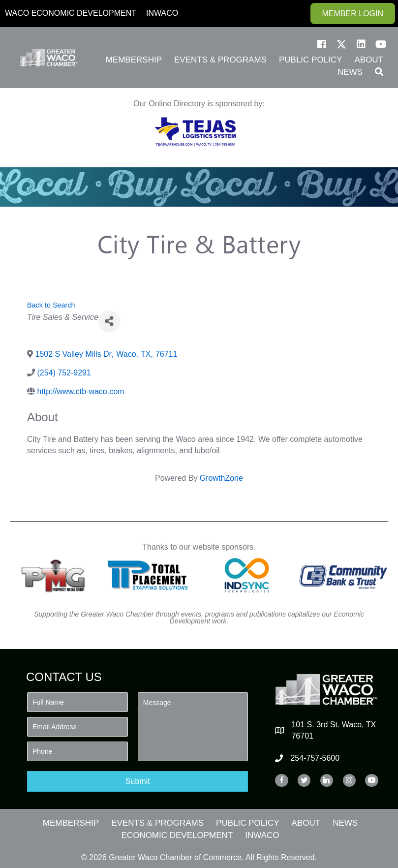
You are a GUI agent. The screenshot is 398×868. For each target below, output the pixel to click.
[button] (322, 44)
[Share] (109, 322)
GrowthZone (221, 478)
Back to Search (51, 305)
